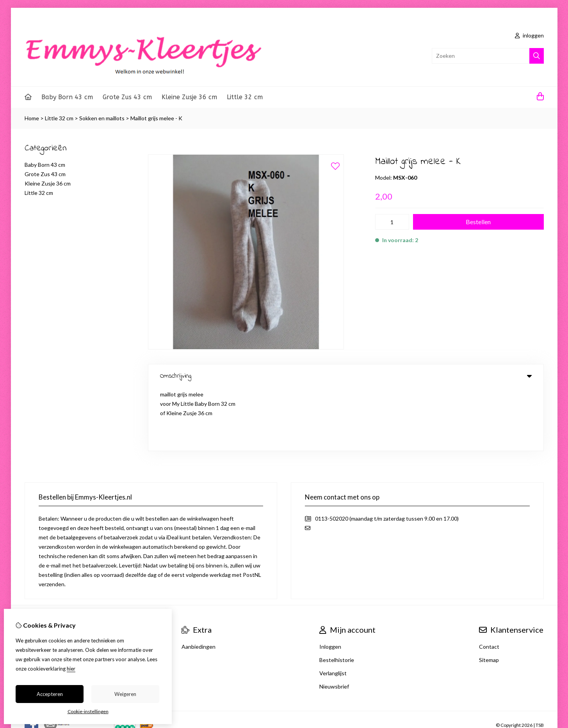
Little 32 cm (245, 97)
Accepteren (50, 694)
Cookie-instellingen (88, 711)
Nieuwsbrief (334, 624)
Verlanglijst (333, 610)
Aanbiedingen (199, 584)
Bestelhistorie (337, 597)
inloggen (529, 35)
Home (32, 118)
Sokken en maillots (102, 118)
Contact (489, 584)
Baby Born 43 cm (67, 97)
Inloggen (330, 584)
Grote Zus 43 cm (127, 97)
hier (71, 669)
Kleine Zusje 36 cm (189, 97)
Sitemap (489, 597)
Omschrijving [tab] (346, 376)
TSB (540, 662)
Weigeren (125, 694)
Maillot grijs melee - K (156, 118)
